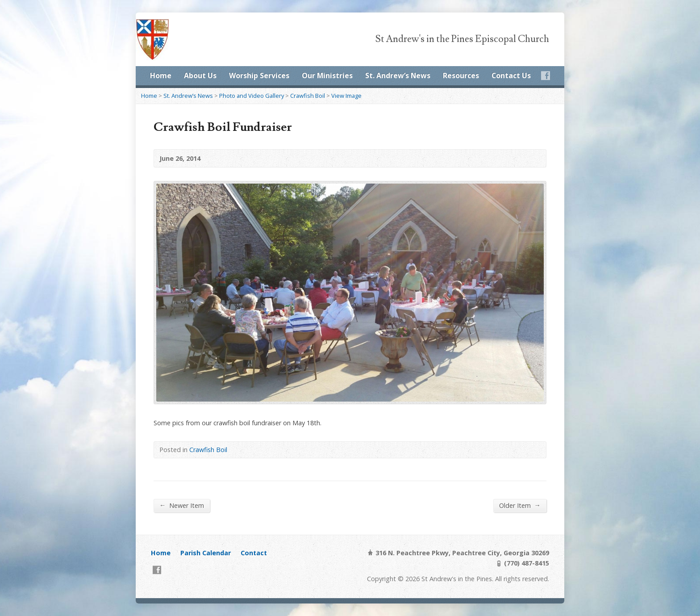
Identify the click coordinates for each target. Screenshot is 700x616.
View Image (346, 96)
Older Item (520, 505)
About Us (200, 75)
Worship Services (259, 75)
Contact (254, 553)
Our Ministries (327, 75)
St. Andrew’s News (398, 75)
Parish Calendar (206, 553)
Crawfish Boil (308, 96)
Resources (461, 75)
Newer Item (182, 505)
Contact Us (511, 75)
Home (161, 75)
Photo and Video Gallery (252, 96)
